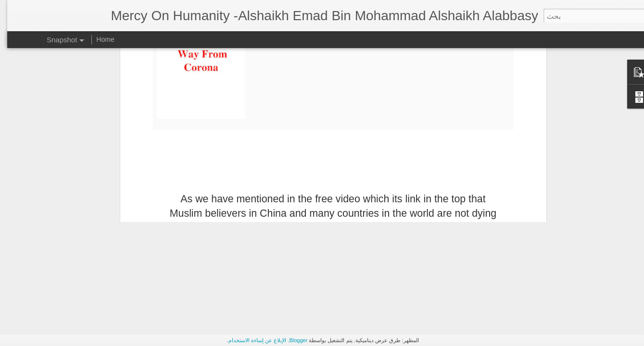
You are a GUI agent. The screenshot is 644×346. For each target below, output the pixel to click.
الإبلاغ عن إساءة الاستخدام (250, 340)
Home (98, 39)
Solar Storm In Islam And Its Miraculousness (144, 170)
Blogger (291, 340)
